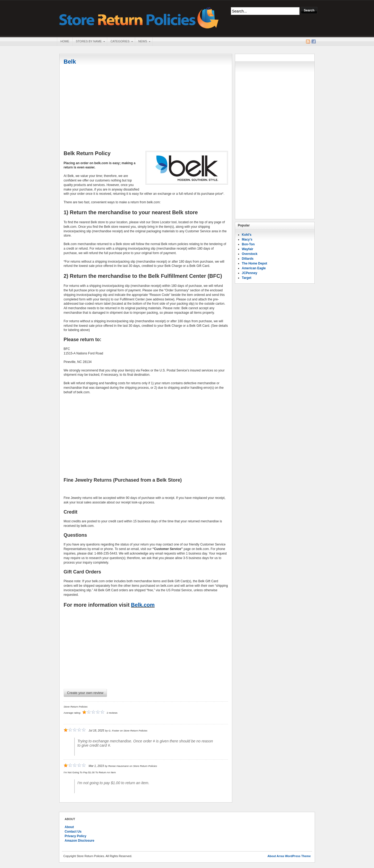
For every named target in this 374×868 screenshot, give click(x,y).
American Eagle (254, 268)
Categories (120, 42)
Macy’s (247, 239)
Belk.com (143, 605)
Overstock (250, 254)
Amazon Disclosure (79, 841)
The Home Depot (254, 263)
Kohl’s (247, 235)
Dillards (248, 259)
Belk (70, 62)
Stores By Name (89, 42)
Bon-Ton (248, 244)
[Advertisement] (146, 108)
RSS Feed (308, 42)
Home (65, 41)
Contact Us (73, 832)
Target (247, 278)
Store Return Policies (139, 17)
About (69, 827)
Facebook (314, 42)
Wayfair (248, 249)
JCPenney (250, 273)
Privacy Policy (75, 836)
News (143, 42)
